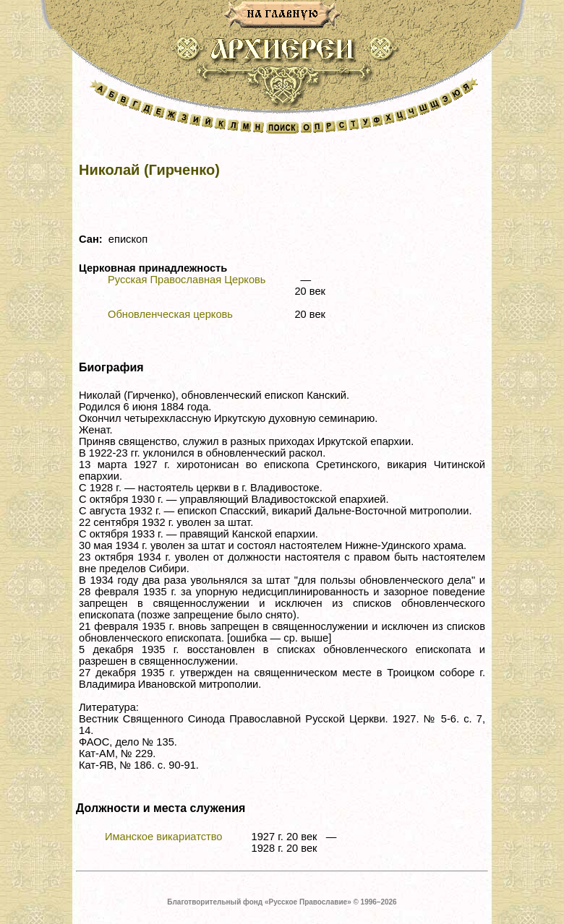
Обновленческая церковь (170, 314)
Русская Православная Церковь (187, 280)
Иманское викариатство (164, 837)
